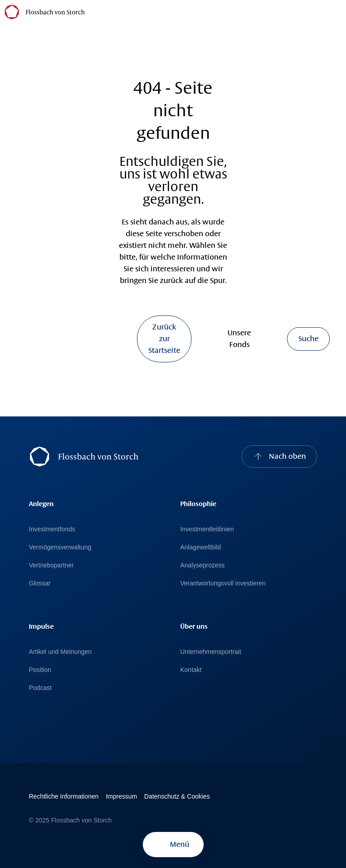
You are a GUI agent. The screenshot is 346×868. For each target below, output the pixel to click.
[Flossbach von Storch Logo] (45, 11)
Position (40, 670)
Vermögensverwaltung (60, 547)
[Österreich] (94, 11)
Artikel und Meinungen (60, 652)
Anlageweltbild (200, 547)
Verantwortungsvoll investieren (223, 583)
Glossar (40, 583)
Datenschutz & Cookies (177, 796)
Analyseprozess (203, 565)
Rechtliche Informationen (64, 796)
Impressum (121, 796)
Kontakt (191, 670)
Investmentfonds (52, 529)
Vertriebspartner (51, 565)
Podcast (40, 688)
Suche (308, 339)
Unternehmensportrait (211, 652)
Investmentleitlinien (207, 529)
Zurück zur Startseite (164, 339)
